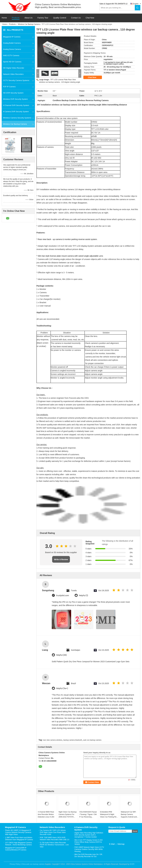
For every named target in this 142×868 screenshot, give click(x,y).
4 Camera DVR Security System (16, 112)
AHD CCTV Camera (11, 55)
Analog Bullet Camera (12, 43)
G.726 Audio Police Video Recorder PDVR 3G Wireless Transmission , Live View (54, 845)
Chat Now (90, 18)
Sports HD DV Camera (12, 62)
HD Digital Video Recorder (14, 68)
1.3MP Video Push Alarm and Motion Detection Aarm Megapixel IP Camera (19, 839)
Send (135, 831)
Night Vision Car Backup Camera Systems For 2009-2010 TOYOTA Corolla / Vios (68, 815)
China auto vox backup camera (33, 864)
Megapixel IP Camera (12, 37)
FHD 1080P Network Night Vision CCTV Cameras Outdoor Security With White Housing (89, 849)
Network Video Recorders (13, 74)
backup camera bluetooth (73, 740)
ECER (132, 864)
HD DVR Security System (13, 93)
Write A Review (61, 559)
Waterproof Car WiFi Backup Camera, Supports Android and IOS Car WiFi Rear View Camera (130, 815)
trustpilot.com (63, 596)
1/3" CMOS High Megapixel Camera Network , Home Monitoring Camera (18, 844)
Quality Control (60, 18)
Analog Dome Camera (12, 49)
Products (16, 18)
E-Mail (112, 844)
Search (138, 8)
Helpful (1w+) (62, 688)
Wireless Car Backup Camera (29, 24)
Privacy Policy (15, 864)
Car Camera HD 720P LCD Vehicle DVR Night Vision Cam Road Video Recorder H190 (53, 832)
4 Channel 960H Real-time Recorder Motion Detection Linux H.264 (46, 814)
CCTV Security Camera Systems (16, 80)
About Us (29, 18)
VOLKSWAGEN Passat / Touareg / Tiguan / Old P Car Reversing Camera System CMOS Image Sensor (88, 815)
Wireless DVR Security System (15, 99)
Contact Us (76, 18)
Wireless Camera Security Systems (17, 118)
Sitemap (121, 844)
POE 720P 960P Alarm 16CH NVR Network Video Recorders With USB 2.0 (54, 839)
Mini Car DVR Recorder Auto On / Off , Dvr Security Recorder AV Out (89, 855)
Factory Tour (43, 18)
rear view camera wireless (53, 740)
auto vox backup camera (92, 740)
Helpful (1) (83, 596)
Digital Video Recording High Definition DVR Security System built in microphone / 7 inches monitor (89, 835)
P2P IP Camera (9, 87)
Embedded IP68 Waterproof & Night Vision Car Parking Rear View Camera (109, 815)
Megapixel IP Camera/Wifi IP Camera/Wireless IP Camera (16, 849)
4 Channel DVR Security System (16, 105)
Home (4, 18)
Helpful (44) (61, 655)
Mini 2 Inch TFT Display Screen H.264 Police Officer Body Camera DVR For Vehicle (88, 842)
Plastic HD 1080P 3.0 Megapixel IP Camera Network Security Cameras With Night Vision (18, 832)
